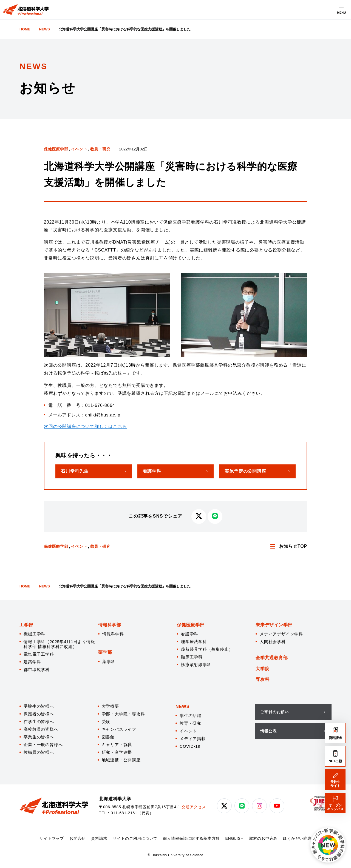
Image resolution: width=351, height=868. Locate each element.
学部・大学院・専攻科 (123, 714)
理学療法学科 (194, 642)
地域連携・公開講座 (121, 760)
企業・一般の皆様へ (43, 745)
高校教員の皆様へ (41, 729)
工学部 (26, 625)
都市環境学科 (37, 669)
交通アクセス (194, 807)
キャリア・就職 (117, 745)
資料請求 (99, 838)
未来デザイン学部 (274, 625)
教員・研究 (100, 149)
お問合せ (77, 838)
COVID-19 (190, 746)
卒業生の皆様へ (39, 737)
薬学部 (105, 652)
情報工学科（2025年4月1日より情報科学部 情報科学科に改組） (59, 644)
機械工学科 (34, 634)
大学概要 (110, 706)
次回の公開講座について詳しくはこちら (85, 426)
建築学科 (32, 662)
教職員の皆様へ (39, 752)
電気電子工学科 (39, 654)
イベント (79, 149)
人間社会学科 (273, 642)
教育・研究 (190, 723)
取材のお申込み (264, 838)
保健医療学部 (56, 149)
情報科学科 (113, 634)
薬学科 (109, 662)
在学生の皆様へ (39, 722)
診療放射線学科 (196, 665)
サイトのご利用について (135, 838)
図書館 (108, 737)
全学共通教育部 (272, 658)
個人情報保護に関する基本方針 (191, 838)
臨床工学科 (192, 657)
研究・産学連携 (117, 752)
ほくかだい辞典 (297, 838)
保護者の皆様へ (39, 714)
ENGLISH (234, 838)
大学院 (262, 669)
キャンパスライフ (119, 729)
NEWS (182, 706)
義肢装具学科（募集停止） (207, 649)
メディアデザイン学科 (281, 634)
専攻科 (262, 679)
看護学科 (190, 634)
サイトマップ (52, 838)
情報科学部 (110, 625)
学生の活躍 (190, 716)
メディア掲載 (193, 739)
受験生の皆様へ (39, 706)
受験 (106, 722)
